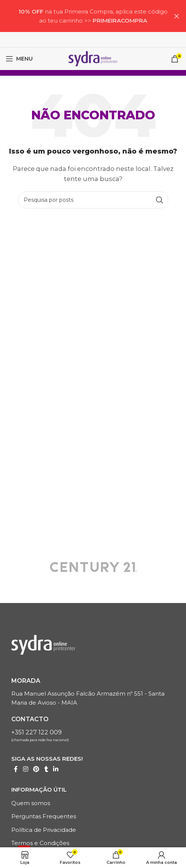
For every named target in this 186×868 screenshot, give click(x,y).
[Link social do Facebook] (16, 769)
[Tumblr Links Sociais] (46, 769)
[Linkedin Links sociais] (56, 769)
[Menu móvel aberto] (19, 59)
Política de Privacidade (44, 830)
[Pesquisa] (93, 200)
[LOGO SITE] (93, 58)
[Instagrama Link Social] (25, 769)
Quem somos (31, 803)
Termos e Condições (40, 843)
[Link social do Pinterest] (36, 769)
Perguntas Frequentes (44, 816)
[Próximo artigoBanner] (177, 16)
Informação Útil (39, 790)
